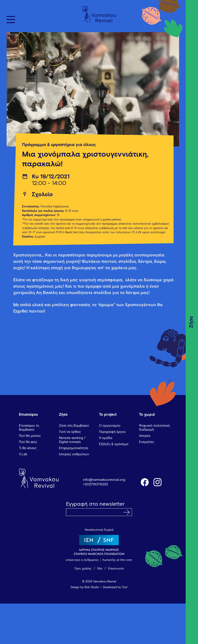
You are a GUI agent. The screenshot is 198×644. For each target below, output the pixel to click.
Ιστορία (145, 436)
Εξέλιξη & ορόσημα (114, 444)
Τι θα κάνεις (28, 448)
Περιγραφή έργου (112, 432)
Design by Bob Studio (85, 587)
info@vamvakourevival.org (104, 480)
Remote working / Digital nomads (72, 440)
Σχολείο (42, 195)
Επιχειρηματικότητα (74, 448)
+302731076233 (95, 484)
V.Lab (23, 454)
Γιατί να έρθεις (70, 432)
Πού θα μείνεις (30, 436)
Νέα (100, 569)
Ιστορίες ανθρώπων (74, 454)
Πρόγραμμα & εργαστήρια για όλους (59, 145)
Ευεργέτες (147, 442)
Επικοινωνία (116, 569)
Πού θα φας (28, 442)
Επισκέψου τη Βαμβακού (29, 428)
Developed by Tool (115, 587)
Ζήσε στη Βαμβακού (74, 426)
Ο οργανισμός (110, 426)
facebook (145, 482)
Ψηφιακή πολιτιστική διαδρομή (154, 428)
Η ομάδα (106, 438)
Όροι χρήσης (83, 569)
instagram (158, 482)
